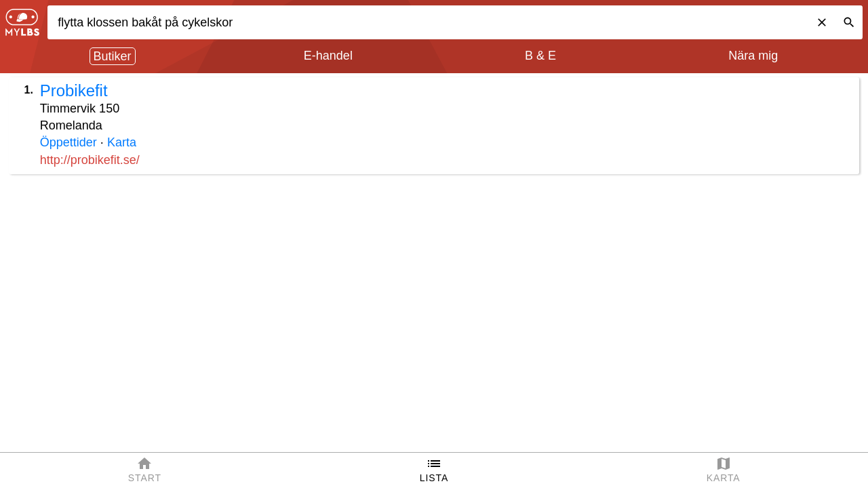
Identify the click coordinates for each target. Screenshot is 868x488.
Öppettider (68, 142)
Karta (122, 142)
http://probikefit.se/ (90, 160)
